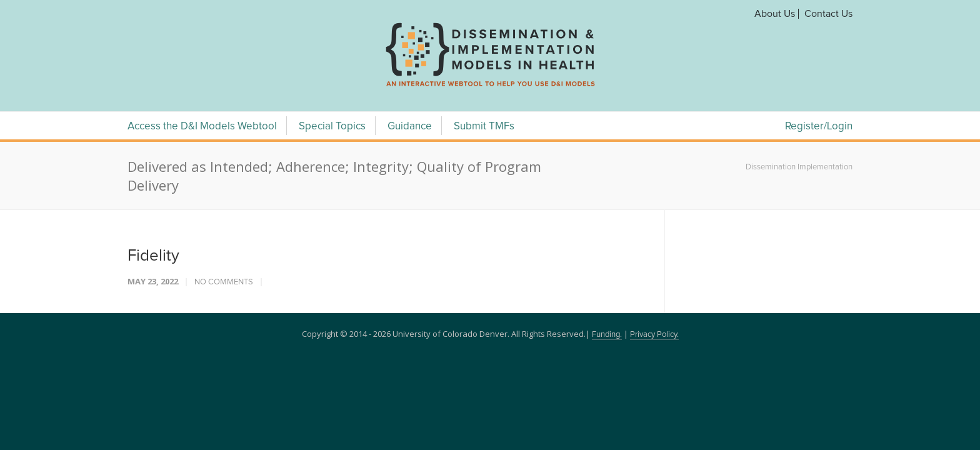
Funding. (607, 335)
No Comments (224, 282)
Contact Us (828, 14)
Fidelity (153, 256)
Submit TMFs (484, 127)
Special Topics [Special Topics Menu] (332, 127)
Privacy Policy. (654, 335)
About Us (775, 14)
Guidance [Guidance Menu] (410, 127)
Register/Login (819, 127)
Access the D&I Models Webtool (202, 127)
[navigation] (490, 86)
